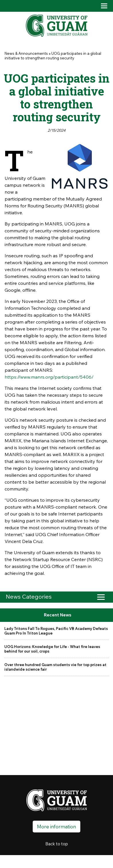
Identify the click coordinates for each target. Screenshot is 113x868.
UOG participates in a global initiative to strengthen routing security (53, 56)
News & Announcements (26, 53)
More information (57, 827)
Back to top (57, 844)
